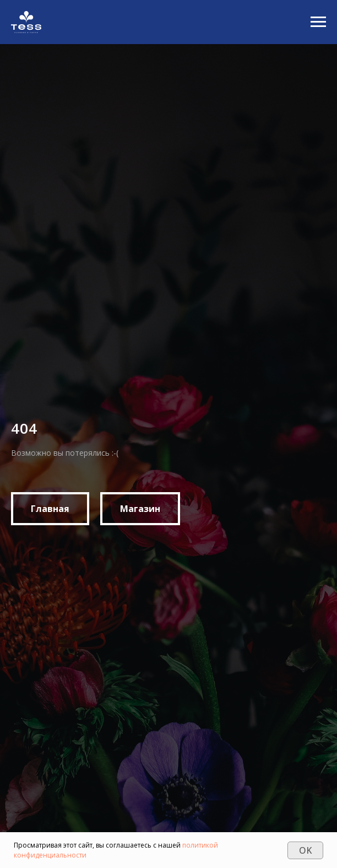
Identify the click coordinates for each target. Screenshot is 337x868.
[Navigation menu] (318, 22)
